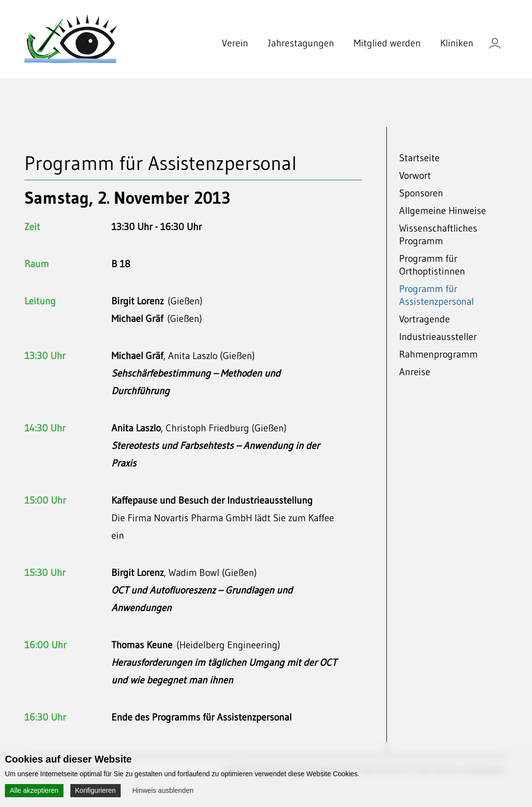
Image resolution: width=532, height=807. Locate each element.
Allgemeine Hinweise (443, 211)
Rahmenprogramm (438, 354)
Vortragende (425, 319)
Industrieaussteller (438, 337)
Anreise (415, 372)
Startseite (419, 158)
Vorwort (415, 175)
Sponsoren (421, 193)
